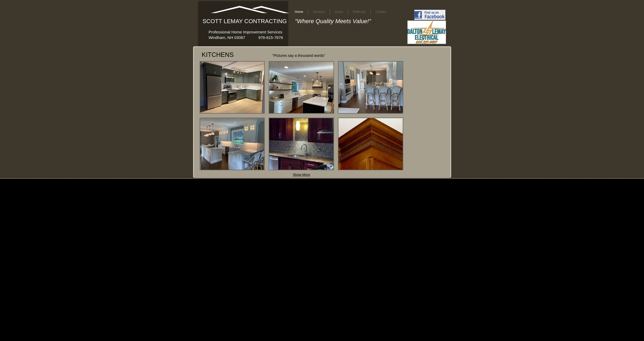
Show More (302, 175)
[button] (232, 87)
